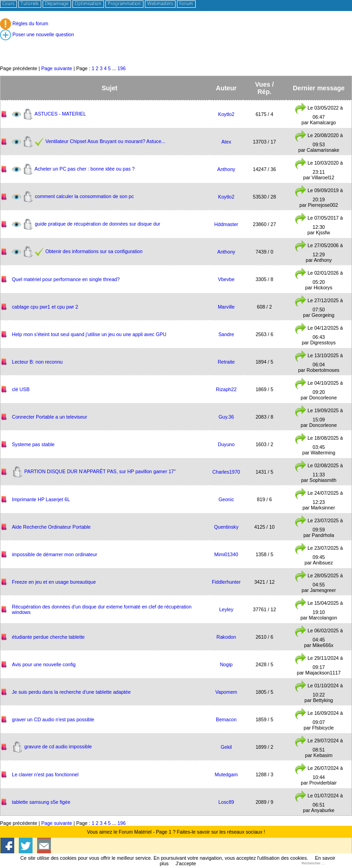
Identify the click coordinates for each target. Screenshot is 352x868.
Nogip (226, 664)
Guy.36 (226, 417)
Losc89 (226, 802)
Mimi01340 (226, 554)
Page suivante (57, 68)
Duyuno (226, 444)
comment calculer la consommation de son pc (84, 196)
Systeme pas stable (33, 444)
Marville (226, 307)
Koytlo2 (226, 114)
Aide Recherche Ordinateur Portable (51, 527)
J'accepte (186, 863)
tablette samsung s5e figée (41, 802)
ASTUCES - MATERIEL (60, 113)
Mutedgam (226, 774)
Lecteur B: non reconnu (37, 362)
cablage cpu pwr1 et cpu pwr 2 (45, 307)
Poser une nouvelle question (37, 34)
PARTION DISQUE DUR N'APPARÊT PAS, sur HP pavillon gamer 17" (100, 471)
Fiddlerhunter (226, 582)
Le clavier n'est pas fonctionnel (45, 774)
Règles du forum (24, 23)
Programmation (124, 4)
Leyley (226, 609)
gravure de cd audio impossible (58, 746)
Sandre (226, 334)
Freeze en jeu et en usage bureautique (54, 582)
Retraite (226, 362)
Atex (226, 142)
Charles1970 (226, 472)
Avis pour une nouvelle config (44, 664)
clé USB (21, 389)
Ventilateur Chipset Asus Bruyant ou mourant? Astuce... (105, 141)
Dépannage (57, 4)
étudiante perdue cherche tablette (48, 637)
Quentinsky (226, 527)
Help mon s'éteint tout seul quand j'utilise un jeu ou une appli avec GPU (89, 334)
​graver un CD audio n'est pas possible (53, 719)
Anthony (226, 169)
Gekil (226, 747)
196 (121, 68)
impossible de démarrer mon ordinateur (55, 554)
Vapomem (226, 692)
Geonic (226, 499)
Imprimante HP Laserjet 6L (41, 499)
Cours (8, 4)
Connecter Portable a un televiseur (49, 417)
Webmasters (160, 4)
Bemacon (226, 719)
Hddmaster (226, 224)
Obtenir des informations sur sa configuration (94, 251)
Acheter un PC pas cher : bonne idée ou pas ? (85, 168)
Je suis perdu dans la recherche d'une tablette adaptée (71, 692)
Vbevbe (226, 279)
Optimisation (88, 4)
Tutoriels (30, 4)
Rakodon (226, 637)
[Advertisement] (176, 44)
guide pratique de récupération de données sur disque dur (98, 223)
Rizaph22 (226, 389)
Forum (186, 4)
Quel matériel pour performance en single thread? (66, 279)
